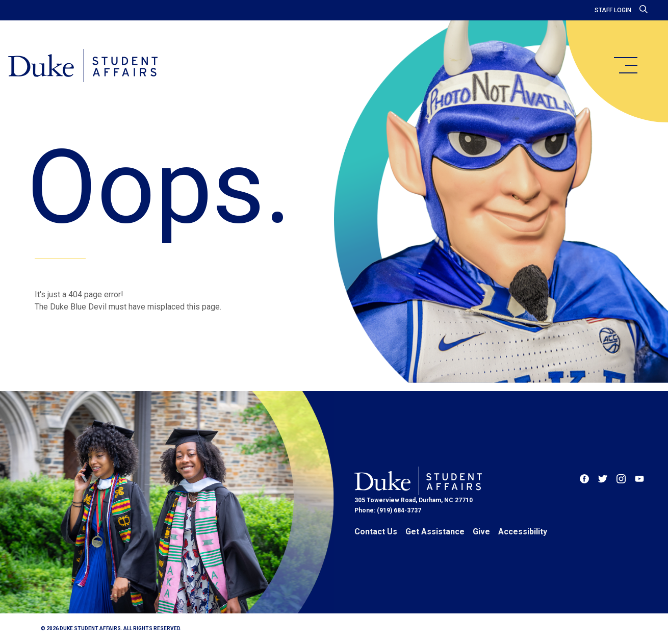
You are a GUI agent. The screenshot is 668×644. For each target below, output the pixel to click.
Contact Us (376, 532)
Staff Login (613, 10)
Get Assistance (435, 532)
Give (481, 532)
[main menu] (625, 65)
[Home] (83, 66)
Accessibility (523, 532)
